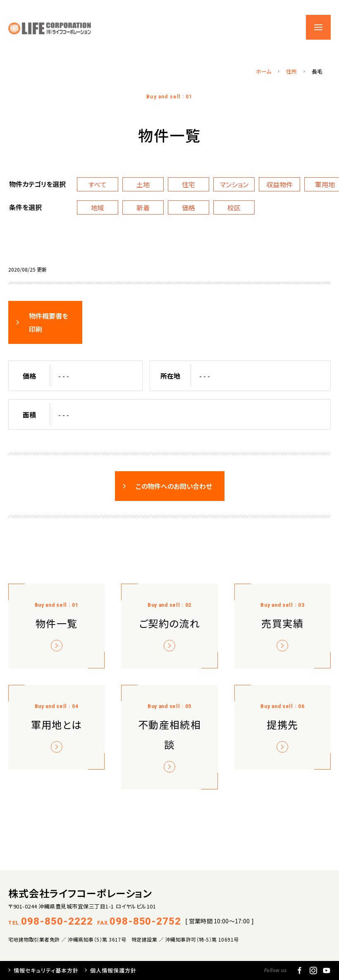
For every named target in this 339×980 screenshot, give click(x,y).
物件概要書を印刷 (49, 322)
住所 (291, 71)
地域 (98, 207)
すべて (98, 184)
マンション (234, 184)
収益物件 (279, 184)
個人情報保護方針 (113, 970)
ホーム (264, 71)
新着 (143, 207)
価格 (189, 207)
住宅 (189, 184)
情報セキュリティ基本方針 (46, 970)
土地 (143, 184)
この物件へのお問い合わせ (174, 486)
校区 (234, 207)
